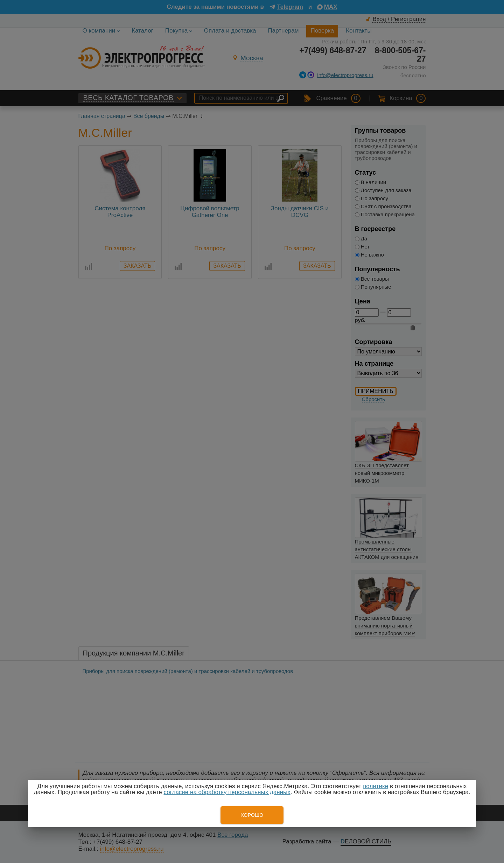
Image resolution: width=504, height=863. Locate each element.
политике (376, 786)
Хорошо (252, 815)
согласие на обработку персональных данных (227, 792)
